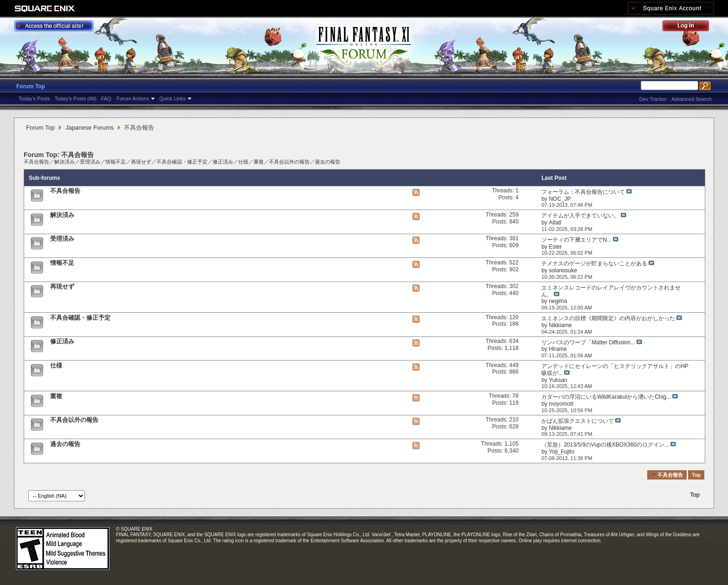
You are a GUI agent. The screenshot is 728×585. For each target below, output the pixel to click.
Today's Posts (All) (76, 99)
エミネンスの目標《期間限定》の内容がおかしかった (608, 318)
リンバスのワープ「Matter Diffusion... (588, 342)
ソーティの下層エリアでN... (576, 240)
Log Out (690, 27)
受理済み (90, 162)
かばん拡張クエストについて (578, 421)
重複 (259, 162)
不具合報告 (36, 162)
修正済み (223, 162)
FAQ (106, 99)
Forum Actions (133, 99)
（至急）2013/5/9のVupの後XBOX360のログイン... (605, 445)
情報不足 (116, 162)
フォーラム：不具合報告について (583, 192)
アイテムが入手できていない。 (580, 216)
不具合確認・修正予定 (182, 162)
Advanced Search (692, 99)
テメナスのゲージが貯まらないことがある (594, 263)
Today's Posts (34, 99)
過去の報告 (328, 162)
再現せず (141, 162)
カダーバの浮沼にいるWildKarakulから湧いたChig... (606, 397)
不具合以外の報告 (289, 162)
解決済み (65, 162)
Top (696, 475)
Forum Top (31, 86)
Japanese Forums (90, 128)
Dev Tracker (653, 99)
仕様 (243, 162)
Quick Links (172, 99)
